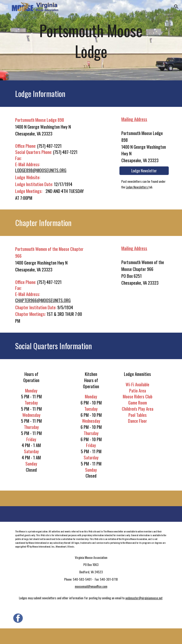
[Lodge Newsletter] (144, 171)
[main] (91, 40)
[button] (6, 7)
